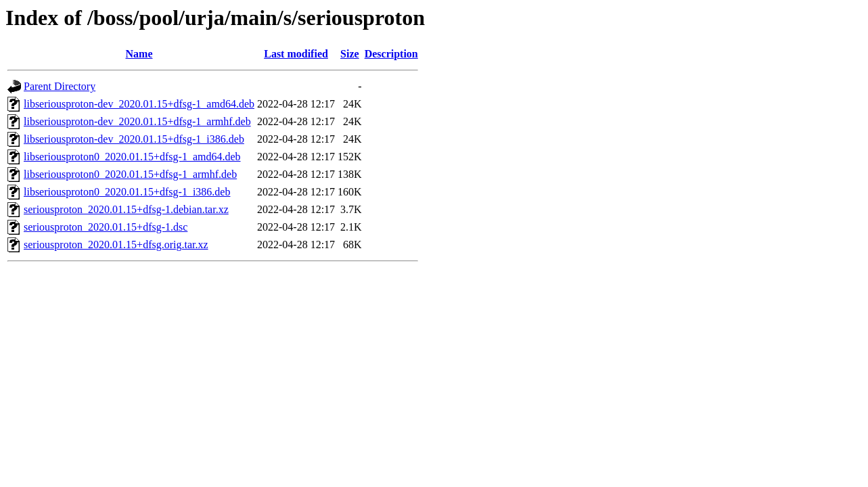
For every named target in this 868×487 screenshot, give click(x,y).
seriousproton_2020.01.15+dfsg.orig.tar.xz (116, 245)
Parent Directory (60, 86)
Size (350, 54)
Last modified (296, 54)
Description (391, 54)
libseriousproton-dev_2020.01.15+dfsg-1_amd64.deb (139, 104)
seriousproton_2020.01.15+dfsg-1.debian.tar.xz (126, 209)
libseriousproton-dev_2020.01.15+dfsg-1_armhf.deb (137, 121)
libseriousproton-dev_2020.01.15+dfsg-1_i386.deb (134, 139)
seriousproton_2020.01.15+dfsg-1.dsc (106, 227)
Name (139, 54)
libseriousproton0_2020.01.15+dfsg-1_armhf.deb (130, 174)
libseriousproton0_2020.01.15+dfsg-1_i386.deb (127, 192)
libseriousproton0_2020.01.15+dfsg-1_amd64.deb (132, 157)
